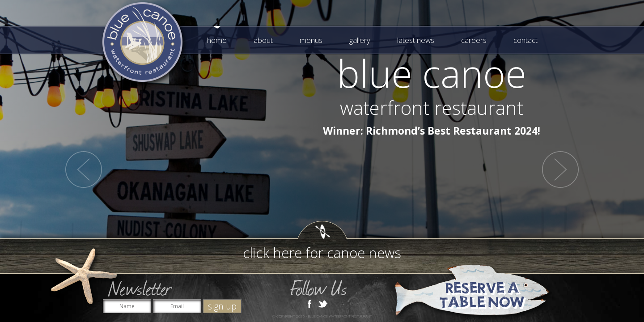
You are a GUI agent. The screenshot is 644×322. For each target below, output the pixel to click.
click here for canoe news (322, 253)
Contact (525, 40)
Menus (311, 40)
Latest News (416, 40)
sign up (222, 306)
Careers (474, 40)
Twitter (323, 303)
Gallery (360, 40)
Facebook (309, 303)
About (263, 40)
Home (217, 40)
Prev (84, 169)
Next (560, 169)
